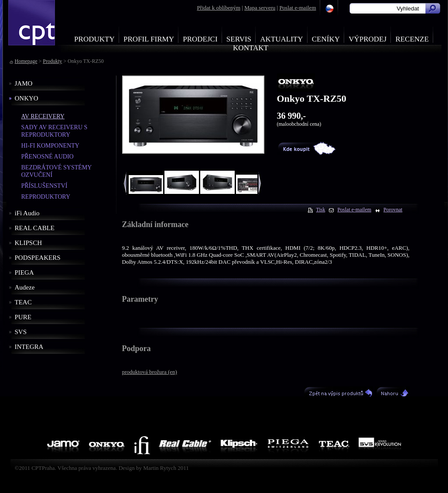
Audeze (25, 287)
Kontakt (251, 48)
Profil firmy (149, 39)
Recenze (412, 39)
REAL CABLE (35, 228)
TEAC (23, 302)
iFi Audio (27, 213)
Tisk (321, 210)
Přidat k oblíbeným (219, 8)
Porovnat (393, 210)
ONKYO (27, 98)
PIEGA (24, 272)
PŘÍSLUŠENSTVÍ (44, 186)
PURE (23, 317)
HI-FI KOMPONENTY (50, 146)
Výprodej (368, 39)
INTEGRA (29, 347)
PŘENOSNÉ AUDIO (48, 157)
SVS (21, 332)
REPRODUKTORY (46, 197)
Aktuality (281, 39)
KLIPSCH (29, 243)
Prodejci (200, 39)
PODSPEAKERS (38, 258)
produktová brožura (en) (150, 372)
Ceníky (326, 39)
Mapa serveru (260, 8)
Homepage (26, 61)
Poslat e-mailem (298, 8)
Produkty (94, 39)
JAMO (24, 83)
